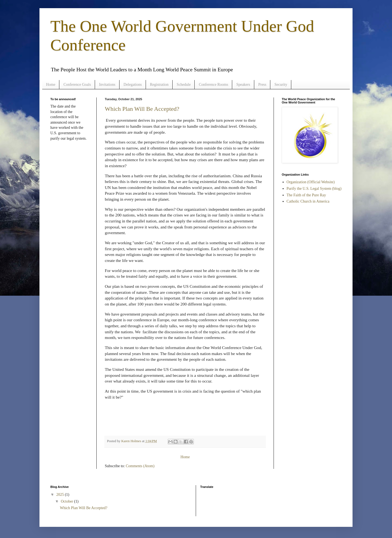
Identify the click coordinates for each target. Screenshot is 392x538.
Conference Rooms (213, 85)
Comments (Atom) (140, 466)
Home (51, 85)
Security (281, 85)
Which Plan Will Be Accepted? (142, 109)
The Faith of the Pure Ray (306, 195)
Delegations (133, 85)
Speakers (243, 85)
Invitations (107, 85)
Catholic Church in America (308, 201)
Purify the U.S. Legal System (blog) (314, 189)
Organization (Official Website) (311, 182)
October (67, 501)
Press (262, 85)
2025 (61, 495)
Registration (159, 85)
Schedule (184, 85)
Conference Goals (77, 85)
